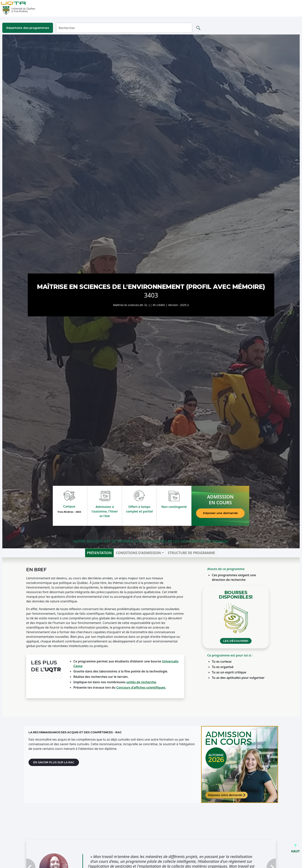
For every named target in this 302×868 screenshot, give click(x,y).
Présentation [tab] (99, 553)
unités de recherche (141, 682)
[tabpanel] (151, 637)
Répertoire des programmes (28, 28)
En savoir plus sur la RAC (54, 762)
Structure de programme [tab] (191, 553)
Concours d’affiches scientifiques (141, 687)
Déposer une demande (220, 513)
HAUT (295, 850)
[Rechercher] (124, 28)
